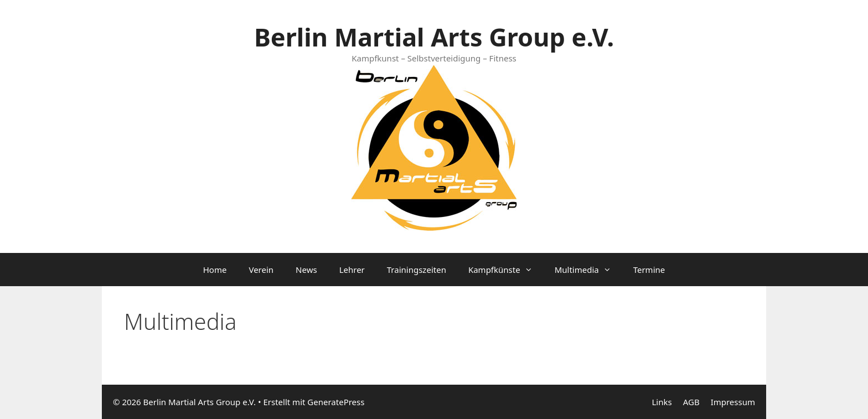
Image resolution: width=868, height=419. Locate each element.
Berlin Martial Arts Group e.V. (434, 37)
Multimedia (588, 270)
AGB (691, 402)
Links (662, 402)
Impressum (733, 402)
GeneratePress (336, 402)
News (306, 270)
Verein (261, 270)
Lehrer (352, 270)
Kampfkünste (506, 270)
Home (215, 270)
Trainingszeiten (417, 270)
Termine (649, 270)
